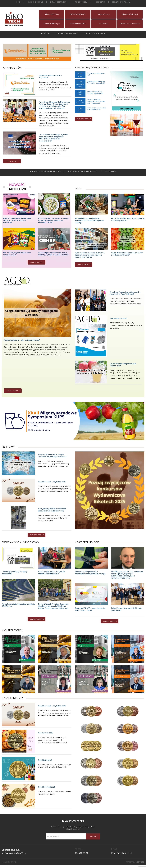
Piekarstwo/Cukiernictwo (130, 24)
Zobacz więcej (12, 164)
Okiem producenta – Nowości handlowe (45, 175)
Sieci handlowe (111, 175)
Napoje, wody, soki (130, 14)
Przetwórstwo (104, 14)
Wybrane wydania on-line (68, 35)
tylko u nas (46, 35)
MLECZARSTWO (52, 14)
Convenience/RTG (78, 24)
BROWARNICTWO (78, 14)
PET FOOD (104, 24)
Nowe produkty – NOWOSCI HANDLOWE (83, 175)
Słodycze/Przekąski (52, 24)
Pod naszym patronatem (96, 35)
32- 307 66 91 (81, 856)
